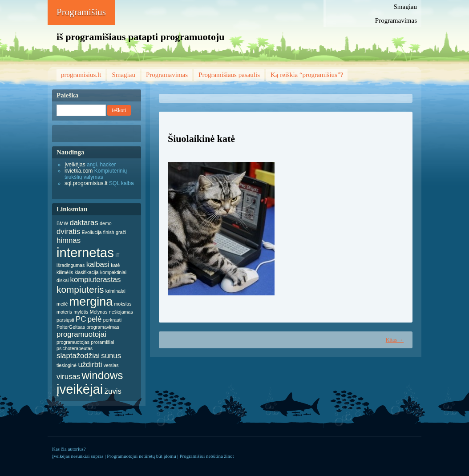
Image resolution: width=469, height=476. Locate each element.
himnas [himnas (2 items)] (69, 240)
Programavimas (396, 20)
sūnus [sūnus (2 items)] (111, 356)
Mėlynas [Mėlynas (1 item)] (99, 312)
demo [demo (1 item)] (106, 223)
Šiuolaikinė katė (201, 139)
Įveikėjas (75, 165)
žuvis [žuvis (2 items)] (113, 391)
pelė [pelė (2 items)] (95, 319)
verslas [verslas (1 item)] (111, 365)
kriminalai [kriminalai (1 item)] (115, 291)
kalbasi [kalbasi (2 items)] (98, 264)
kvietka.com (79, 171)
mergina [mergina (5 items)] (91, 302)
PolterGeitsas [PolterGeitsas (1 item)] (71, 327)
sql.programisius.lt (86, 183)
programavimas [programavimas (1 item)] (103, 327)
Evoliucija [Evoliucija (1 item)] (91, 232)
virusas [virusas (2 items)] (68, 377)
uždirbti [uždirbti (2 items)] (90, 365)
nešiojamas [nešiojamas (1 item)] (121, 312)
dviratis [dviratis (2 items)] (68, 232)
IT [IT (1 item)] (117, 255)
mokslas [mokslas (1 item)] (123, 304)
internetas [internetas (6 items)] (85, 252)
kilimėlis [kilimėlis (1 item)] (65, 272)
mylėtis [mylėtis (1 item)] (81, 312)
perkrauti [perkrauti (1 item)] (112, 320)
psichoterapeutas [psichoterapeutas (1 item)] (75, 348)
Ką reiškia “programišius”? (307, 75)
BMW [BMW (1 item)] (62, 223)
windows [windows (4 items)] (102, 375)
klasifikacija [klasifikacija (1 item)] (87, 272)
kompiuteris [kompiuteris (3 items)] (80, 289)
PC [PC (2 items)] (81, 319)
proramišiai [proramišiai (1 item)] (102, 342)
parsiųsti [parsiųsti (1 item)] (65, 320)
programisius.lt (81, 75)
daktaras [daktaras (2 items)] (84, 223)
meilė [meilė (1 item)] (62, 304)
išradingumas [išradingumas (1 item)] (71, 265)
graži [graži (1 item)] (121, 232)
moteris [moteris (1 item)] (64, 312)
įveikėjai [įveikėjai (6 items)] (80, 389)
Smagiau (406, 7)
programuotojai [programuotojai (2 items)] (81, 334)
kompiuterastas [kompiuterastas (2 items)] (96, 280)
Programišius (81, 12)
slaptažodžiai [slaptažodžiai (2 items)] (78, 356)
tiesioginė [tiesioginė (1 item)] (67, 365)
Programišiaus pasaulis (229, 75)
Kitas (395, 340)
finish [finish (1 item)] (109, 232)
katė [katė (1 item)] (115, 265)
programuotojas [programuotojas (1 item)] (73, 342)
